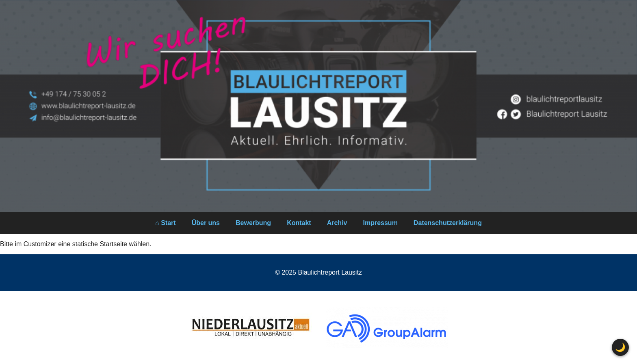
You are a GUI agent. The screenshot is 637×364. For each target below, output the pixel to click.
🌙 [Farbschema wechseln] (620, 347)
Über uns (206, 223)
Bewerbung (253, 223)
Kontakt (299, 223)
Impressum (380, 223)
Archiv (337, 223)
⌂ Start (166, 223)
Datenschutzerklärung (448, 223)
